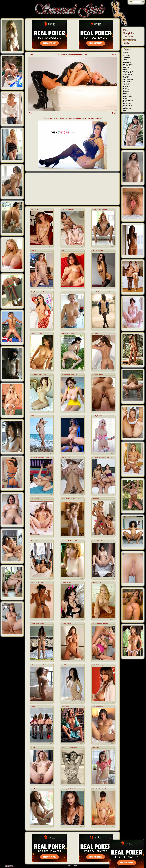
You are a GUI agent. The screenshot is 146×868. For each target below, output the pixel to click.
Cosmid (125, 59)
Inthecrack (126, 76)
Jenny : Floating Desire (68, 333)
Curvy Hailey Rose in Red (38, 292)
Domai (124, 61)
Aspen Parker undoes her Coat (101, 292)
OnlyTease (126, 85)
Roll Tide (33, 416)
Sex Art (125, 93)
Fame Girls (126, 68)
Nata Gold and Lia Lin (68, 209)
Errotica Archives (128, 64)
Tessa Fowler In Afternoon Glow (40, 789)
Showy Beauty (127, 95)
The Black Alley (127, 102)
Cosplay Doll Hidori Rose (99, 416)
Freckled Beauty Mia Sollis (100, 209)
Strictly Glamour (127, 97)
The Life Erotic (127, 104)
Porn (82, 247)
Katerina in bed (97, 582)
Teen (113, 329)
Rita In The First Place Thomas (101, 789)
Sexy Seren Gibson (98, 250)
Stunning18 (126, 98)
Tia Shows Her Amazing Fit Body (71, 541)
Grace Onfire (34, 209)
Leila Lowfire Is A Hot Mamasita (39, 665)
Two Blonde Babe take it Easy (101, 623)
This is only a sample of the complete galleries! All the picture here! (73, 118)
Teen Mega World (128, 100)
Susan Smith (65, 706)
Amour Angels (127, 54)
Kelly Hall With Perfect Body (38, 374)
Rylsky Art (126, 90)
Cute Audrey (96, 747)
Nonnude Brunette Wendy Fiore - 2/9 (73, 54)
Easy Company (35, 499)
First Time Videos (128, 71)
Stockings (50, 329)
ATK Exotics (126, 57)
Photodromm (126, 86)
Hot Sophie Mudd (66, 582)
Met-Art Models (127, 78)
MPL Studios (126, 83)
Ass (82, 371)
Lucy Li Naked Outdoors (99, 541)
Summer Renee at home (38, 623)
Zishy (124, 110)
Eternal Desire (127, 66)
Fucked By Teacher (98, 374)
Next (114, 54)
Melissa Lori (96, 333)
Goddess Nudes (127, 73)
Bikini (51, 453)
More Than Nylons (128, 80)
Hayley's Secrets (127, 74)
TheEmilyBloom (127, 105)
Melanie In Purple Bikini (37, 582)
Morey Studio (126, 81)
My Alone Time (35, 541)
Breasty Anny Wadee (36, 333)
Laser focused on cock (68, 416)
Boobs (51, 247)
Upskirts (33, 706)
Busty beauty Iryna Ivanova (69, 747)
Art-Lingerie (126, 56)
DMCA (70, 866)
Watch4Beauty (127, 109)
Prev (31, 54)
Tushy (124, 107)
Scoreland (126, 92)
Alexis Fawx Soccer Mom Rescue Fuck (42, 457)
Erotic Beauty (127, 63)
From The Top (35, 250)
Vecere (33, 747)
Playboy (125, 88)
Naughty (50, 288)
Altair (63, 250)
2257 (75, 866)
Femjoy (125, 69)
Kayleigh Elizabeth (67, 623)
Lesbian (112, 536)
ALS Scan (125, 52)
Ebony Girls (96, 499)
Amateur (81, 329)
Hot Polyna (65, 665)
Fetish (82, 620)
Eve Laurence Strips (67, 292)
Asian (51, 371)
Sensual (50, 412)
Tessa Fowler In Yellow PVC (69, 374)
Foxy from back (66, 457)
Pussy (113, 247)
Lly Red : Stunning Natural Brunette (102, 665)
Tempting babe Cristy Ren (69, 789)
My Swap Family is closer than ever (102, 457)
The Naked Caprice (98, 706)
